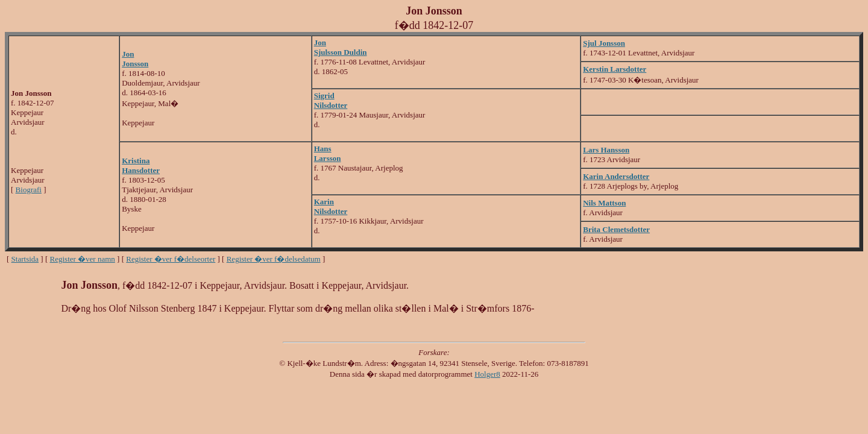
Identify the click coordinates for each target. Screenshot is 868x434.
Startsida (25, 259)
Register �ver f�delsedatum (274, 259)
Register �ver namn (83, 259)
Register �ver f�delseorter (171, 259)
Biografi (29, 190)
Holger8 (487, 374)
